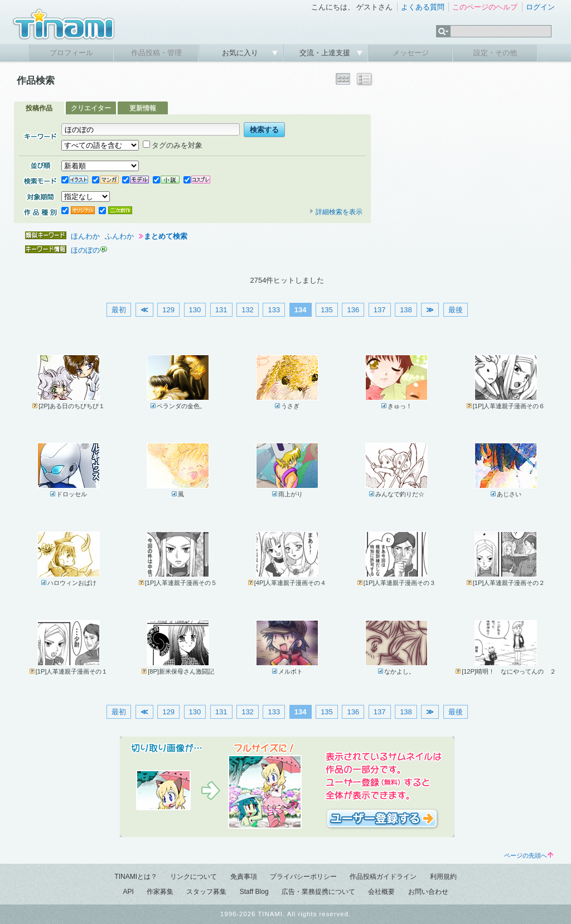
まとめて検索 (166, 236)
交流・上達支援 (326, 53)
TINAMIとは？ (136, 877)
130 (195, 310)
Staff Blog (254, 892)
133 (274, 310)
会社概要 (381, 892)
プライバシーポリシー (303, 877)
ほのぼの (85, 250)
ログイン (540, 7)
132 (248, 310)
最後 (456, 310)
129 (168, 310)
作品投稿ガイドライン (383, 877)
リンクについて (193, 877)
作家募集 (160, 892)
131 (221, 310)
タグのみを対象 (173, 145)
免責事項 (244, 877)
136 (353, 310)
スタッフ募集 (206, 892)
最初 (119, 310)
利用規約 (443, 877)
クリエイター (91, 108)
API (128, 892)
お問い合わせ (428, 892)
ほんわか (85, 236)
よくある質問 (423, 7)
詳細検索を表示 (336, 212)
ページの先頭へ (529, 855)
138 (406, 310)
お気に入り (241, 53)
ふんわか (119, 236)
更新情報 (143, 108)
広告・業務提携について (318, 892)
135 (327, 310)
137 (380, 310)
